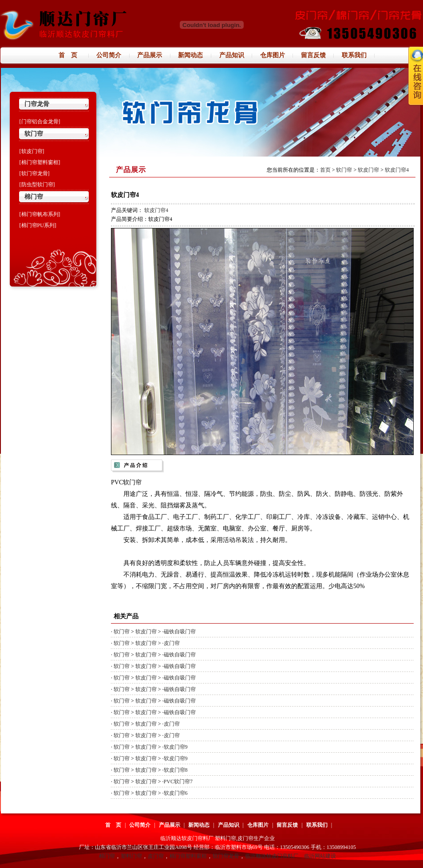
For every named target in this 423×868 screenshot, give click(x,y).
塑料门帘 (131, 856)
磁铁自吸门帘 (180, 632)
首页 (325, 170)
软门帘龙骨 (226, 856)
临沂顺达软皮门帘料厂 (272, 856)
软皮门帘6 (176, 793)
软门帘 (34, 134)
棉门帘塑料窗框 (188, 856)
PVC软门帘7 (178, 782)
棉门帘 (34, 197)
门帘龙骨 (37, 104)
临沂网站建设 (320, 856)
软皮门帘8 (176, 770)
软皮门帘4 (397, 170)
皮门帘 (172, 643)
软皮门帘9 (176, 747)
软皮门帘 (368, 170)
